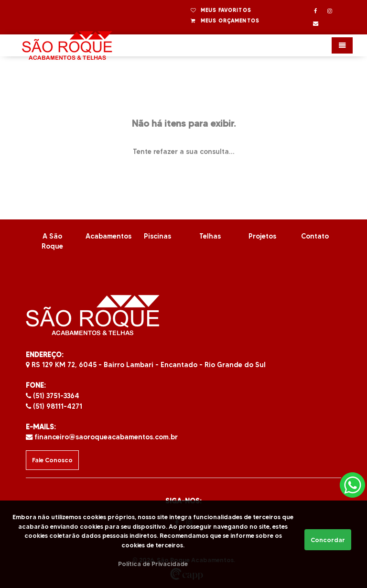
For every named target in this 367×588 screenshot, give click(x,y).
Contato (315, 236)
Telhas (210, 236)
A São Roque (52, 241)
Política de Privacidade (153, 564)
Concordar (328, 540)
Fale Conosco (52, 460)
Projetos (262, 236)
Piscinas (157, 236)
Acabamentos (108, 236)
